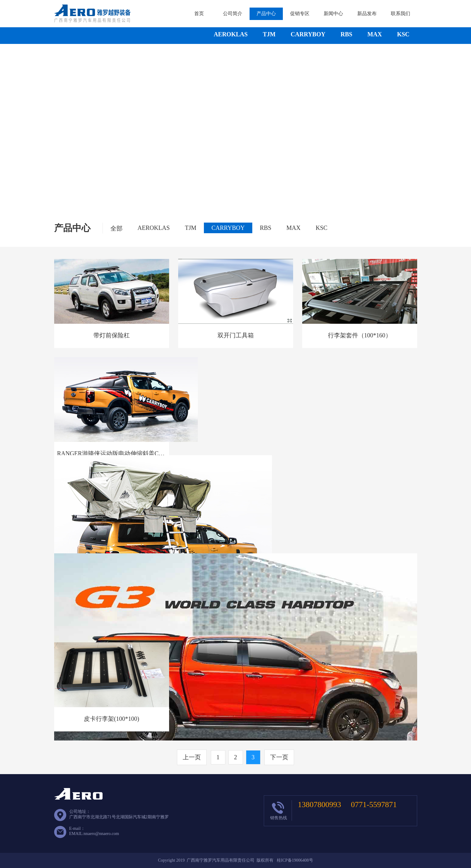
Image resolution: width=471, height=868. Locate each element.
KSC (403, 34)
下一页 (279, 757)
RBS (347, 34)
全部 (116, 228)
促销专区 (300, 13)
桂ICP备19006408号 (295, 860)
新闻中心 (333, 13)
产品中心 (266, 13)
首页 (199, 13)
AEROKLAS (231, 34)
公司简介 (233, 13)
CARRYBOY (308, 34)
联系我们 (401, 13)
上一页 (192, 757)
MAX (375, 34)
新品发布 (367, 13)
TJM (269, 34)
